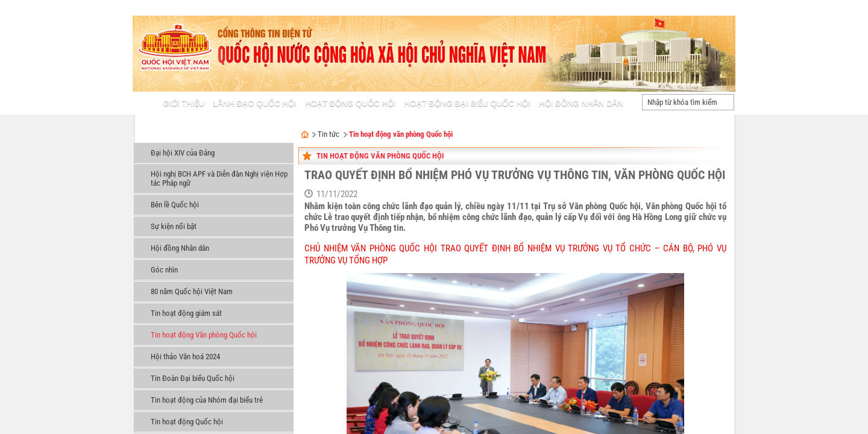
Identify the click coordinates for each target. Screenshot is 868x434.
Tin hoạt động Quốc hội (187, 422)
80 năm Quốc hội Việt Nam (192, 291)
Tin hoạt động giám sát (186, 313)
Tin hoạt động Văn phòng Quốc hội (204, 335)
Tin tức (152, 135)
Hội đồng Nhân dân (180, 248)
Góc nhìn (164, 270)
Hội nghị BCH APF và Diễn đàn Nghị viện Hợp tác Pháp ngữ (219, 178)
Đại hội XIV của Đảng (183, 153)
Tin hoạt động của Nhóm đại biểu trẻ (207, 400)
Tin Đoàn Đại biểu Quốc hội (193, 378)
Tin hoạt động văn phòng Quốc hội (401, 134)
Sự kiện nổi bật (174, 226)
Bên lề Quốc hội (175, 205)
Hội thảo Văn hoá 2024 (185, 357)
